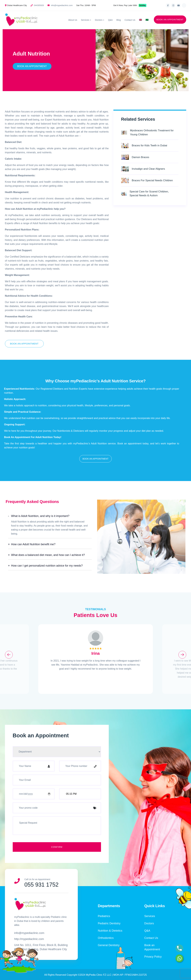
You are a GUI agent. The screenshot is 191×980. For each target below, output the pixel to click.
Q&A (110, 20)
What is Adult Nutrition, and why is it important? (40, 516)
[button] (95, 459)
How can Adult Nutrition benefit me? (33, 544)
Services (85, 20)
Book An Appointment (32, 66)
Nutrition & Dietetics (110, 931)
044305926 (39, 5)
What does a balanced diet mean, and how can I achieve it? (48, 555)
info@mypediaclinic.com (62, 5)
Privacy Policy (153, 957)
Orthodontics (106, 938)
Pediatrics (104, 916)
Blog (119, 20)
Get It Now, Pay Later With (125, 5)
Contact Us (130, 20)
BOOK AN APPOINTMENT (170, 20)
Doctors (99, 20)
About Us (73, 20)
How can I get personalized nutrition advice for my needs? (47, 566)
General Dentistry (109, 945)
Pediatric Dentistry (109, 923)
